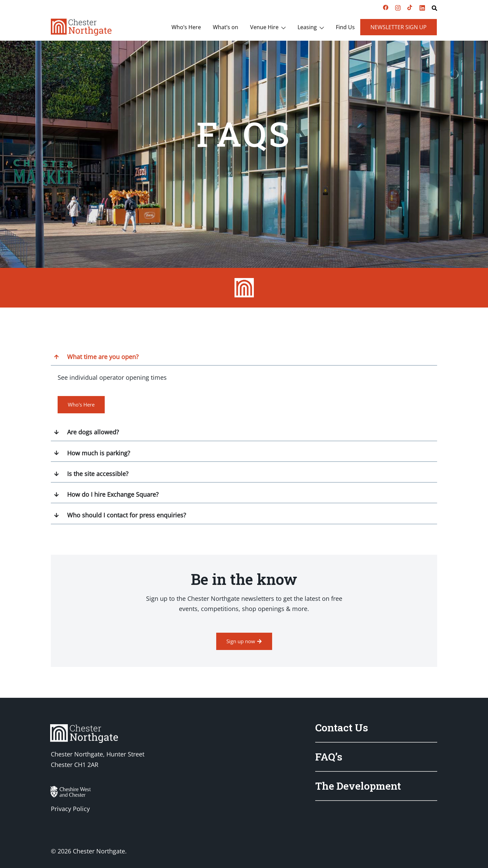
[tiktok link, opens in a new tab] (410, 7)
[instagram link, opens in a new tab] (398, 7)
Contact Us (342, 727)
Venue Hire (264, 27)
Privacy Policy (70, 809)
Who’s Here (186, 27)
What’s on (226, 27)
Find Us (345, 27)
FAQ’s (329, 757)
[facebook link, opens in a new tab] (386, 7)
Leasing (307, 27)
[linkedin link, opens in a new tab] (422, 7)
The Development (358, 786)
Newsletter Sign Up (399, 27)
